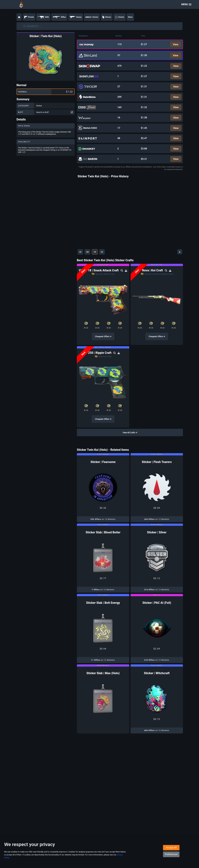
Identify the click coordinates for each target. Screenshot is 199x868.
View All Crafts (130, 440)
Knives (92, 17)
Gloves (107, 17)
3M (90, 260)
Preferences (171, 860)
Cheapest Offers (103, 344)
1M (99, 260)
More (130, 17)
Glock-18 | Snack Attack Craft (99, 278)
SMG (43, 17)
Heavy (76, 17)
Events (120, 17)
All (81, 260)
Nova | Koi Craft (153, 278)
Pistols (29, 17)
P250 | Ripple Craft (99, 361)
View (175, 45)
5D (108, 260)
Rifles (59, 17)
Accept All (171, 853)
